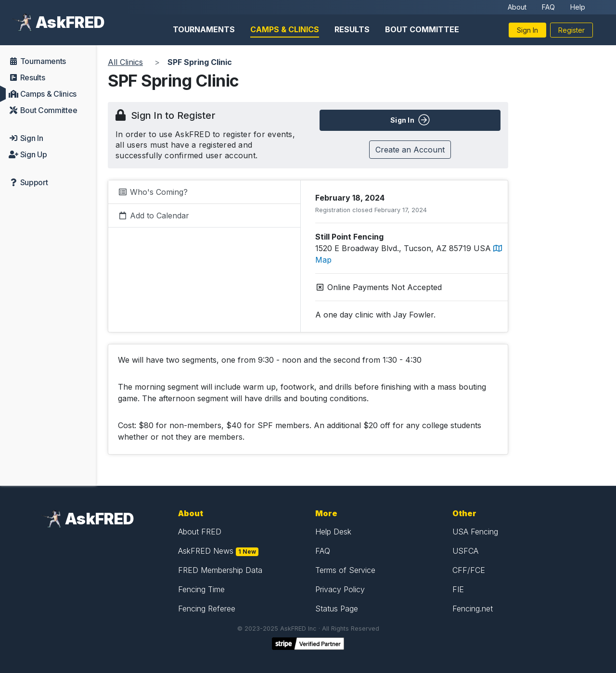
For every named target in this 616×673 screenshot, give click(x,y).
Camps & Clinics (285, 29)
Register (571, 30)
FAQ (548, 7)
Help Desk (333, 532)
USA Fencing (475, 532)
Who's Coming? (153, 192)
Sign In (527, 30)
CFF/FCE (469, 570)
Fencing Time (201, 589)
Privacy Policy (340, 589)
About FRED (200, 532)
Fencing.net (473, 609)
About (517, 7)
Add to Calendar (154, 216)
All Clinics (125, 62)
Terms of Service (345, 570)
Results (352, 29)
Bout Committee (422, 29)
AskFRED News (206, 551)
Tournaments (204, 29)
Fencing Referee (207, 609)
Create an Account (410, 150)
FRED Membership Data (220, 570)
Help (578, 7)
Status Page (337, 609)
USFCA (465, 551)
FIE (458, 589)
